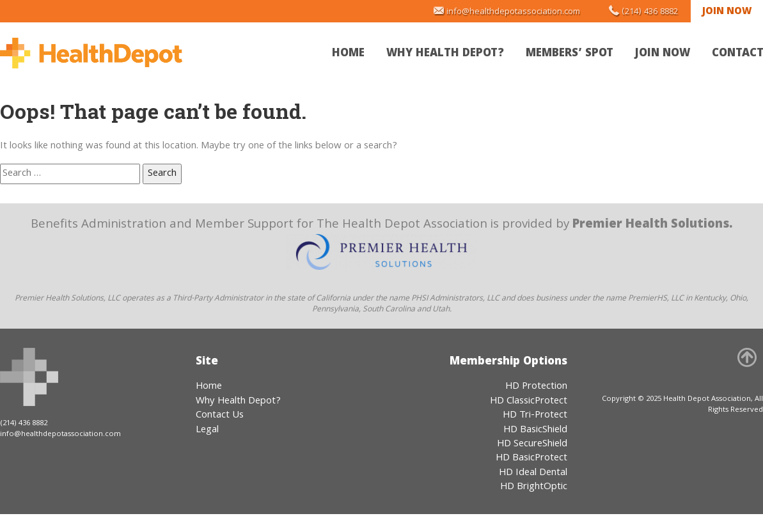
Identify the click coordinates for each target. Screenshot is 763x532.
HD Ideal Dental (533, 473)
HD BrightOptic (534, 487)
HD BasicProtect (531, 458)
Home (348, 54)
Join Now (727, 12)
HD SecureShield (532, 444)
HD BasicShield (535, 430)
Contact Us (220, 416)
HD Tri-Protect (535, 416)
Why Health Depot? (445, 54)
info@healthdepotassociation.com (513, 12)
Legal (207, 430)
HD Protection (536, 387)
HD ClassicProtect (529, 402)
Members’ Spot (570, 54)
